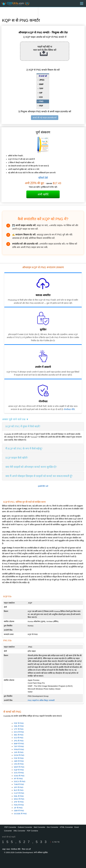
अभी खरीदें (43, 194)
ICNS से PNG (19, 776)
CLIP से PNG (19, 793)
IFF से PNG (18, 779)
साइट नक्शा (6, 849)
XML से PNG (19, 726)
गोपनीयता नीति (69, 409)
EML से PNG (19, 796)
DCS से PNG (19, 732)
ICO (41, 97)
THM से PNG (19, 784)
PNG (41, 101)
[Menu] (82, 3)
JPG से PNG (19, 741)
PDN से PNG (19, 805)
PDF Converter (10, 827)
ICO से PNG (19, 738)
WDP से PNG (19, 767)
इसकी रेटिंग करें (43, 486)
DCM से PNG (19, 755)
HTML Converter (66, 827)
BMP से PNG (19, 744)
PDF (41, 106)
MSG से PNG (19, 799)
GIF (41, 93)
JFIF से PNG (19, 802)
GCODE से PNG (20, 814)
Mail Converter (40, 827)
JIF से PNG (18, 808)
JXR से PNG (19, 752)
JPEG (42, 80)
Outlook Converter (25, 827)
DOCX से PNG (20, 781)
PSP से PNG (19, 758)
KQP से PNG (19, 770)
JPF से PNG (19, 787)
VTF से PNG (19, 729)
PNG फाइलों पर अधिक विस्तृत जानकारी (41, 700)
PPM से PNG (19, 749)
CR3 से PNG (19, 764)
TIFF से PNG (19, 746)
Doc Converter (53, 827)
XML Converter (19, 831)
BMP (41, 84)
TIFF (41, 88)
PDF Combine (32, 831)
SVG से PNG (19, 773)
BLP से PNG (19, 790)
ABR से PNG (19, 761)
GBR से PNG (19, 811)
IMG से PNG (19, 735)
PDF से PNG (19, 723)
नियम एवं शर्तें (26, 849)
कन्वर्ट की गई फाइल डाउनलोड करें (45, 118)
